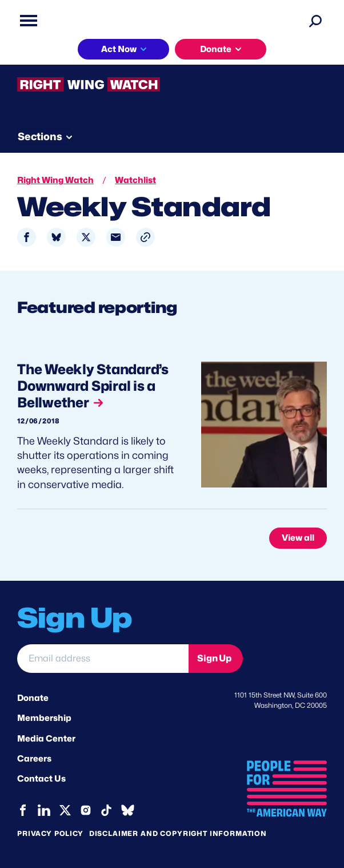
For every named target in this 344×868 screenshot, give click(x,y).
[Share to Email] (116, 237)
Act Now (119, 49)
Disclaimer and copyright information (178, 833)
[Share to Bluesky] (56, 237)
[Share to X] (86, 237)
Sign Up (214, 658)
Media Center (46, 739)
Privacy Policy (50, 833)
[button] (145, 237)
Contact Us (41, 779)
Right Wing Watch (55, 180)
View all (298, 538)
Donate (216, 49)
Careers (34, 759)
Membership (44, 718)
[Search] (315, 21)
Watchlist (135, 180)
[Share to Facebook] (27, 237)
